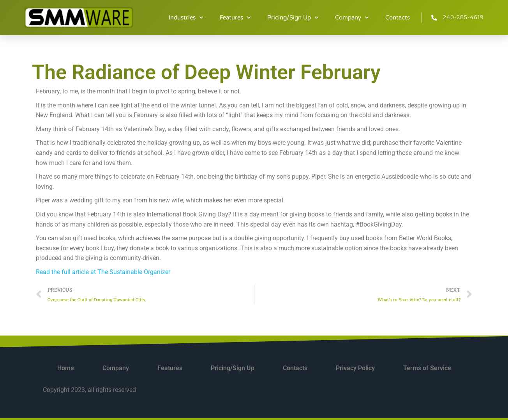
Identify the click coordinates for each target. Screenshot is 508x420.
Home (66, 368)
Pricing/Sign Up (293, 18)
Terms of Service (427, 368)
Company (352, 18)
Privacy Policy (355, 368)
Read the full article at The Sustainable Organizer (103, 272)
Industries (186, 18)
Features (235, 18)
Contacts (398, 18)
